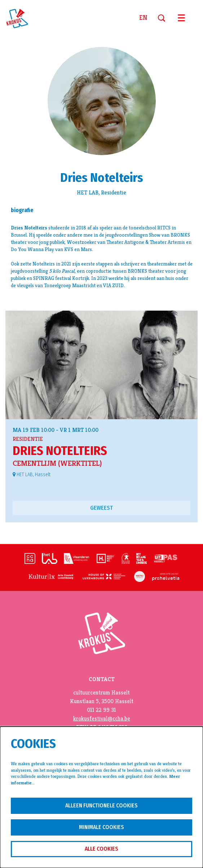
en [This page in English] (143, 18)
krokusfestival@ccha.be (102, 719)
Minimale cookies (101, 827)
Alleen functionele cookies (101, 805)
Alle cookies (101, 849)
